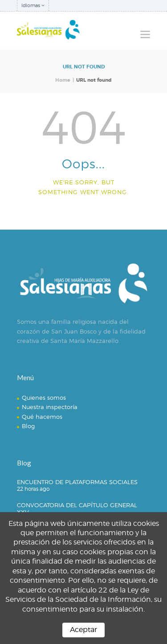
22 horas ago (33, 489)
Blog (28, 426)
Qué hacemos (42, 417)
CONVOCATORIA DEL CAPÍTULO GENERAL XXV (77, 509)
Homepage (80, 213)
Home (63, 80)
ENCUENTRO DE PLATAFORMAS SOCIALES (77, 482)
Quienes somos (44, 398)
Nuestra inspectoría (50, 407)
